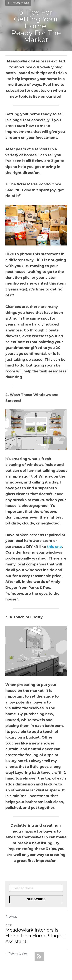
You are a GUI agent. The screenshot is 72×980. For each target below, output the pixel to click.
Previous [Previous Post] (11, 917)
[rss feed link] (39, 956)
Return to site (18, 3)
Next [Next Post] (9, 925)
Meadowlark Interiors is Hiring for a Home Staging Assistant (36, 936)
